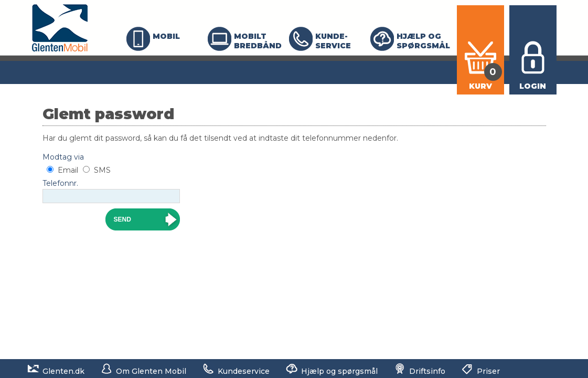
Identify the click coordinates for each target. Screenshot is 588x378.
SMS (102, 170)
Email (68, 170)
